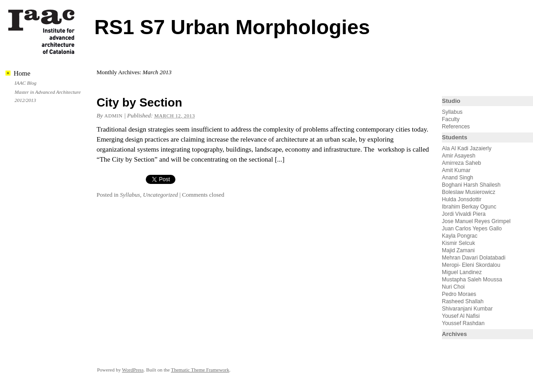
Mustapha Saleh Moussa (472, 280)
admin (113, 116)
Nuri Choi (453, 287)
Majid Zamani (458, 250)
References (456, 127)
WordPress (133, 370)
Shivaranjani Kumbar (467, 309)
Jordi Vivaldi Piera (464, 214)
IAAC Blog (26, 83)
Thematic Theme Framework (200, 370)
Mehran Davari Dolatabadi (474, 258)
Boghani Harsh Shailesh (471, 185)
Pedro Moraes (459, 294)
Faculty (451, 119)
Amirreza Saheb (461, 163)
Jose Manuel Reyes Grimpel (476, 221)
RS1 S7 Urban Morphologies (232, 27)
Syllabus (130, 195)
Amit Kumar (456, 170)
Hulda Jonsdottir (462, 199)
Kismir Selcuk (459, 243)
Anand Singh (458, 178)
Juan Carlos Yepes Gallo (472, 229)
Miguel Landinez (462, 272)
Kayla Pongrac (460, 236)
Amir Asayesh (459, 156)
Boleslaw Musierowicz (469, 192)
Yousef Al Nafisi (461, 316)
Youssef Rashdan (463, 323)
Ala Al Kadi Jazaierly (467, 148)
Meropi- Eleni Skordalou (471, 265)
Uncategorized (161, 195)
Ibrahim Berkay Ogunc (469, 207)
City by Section (139, 102)
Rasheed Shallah (463, 301)
